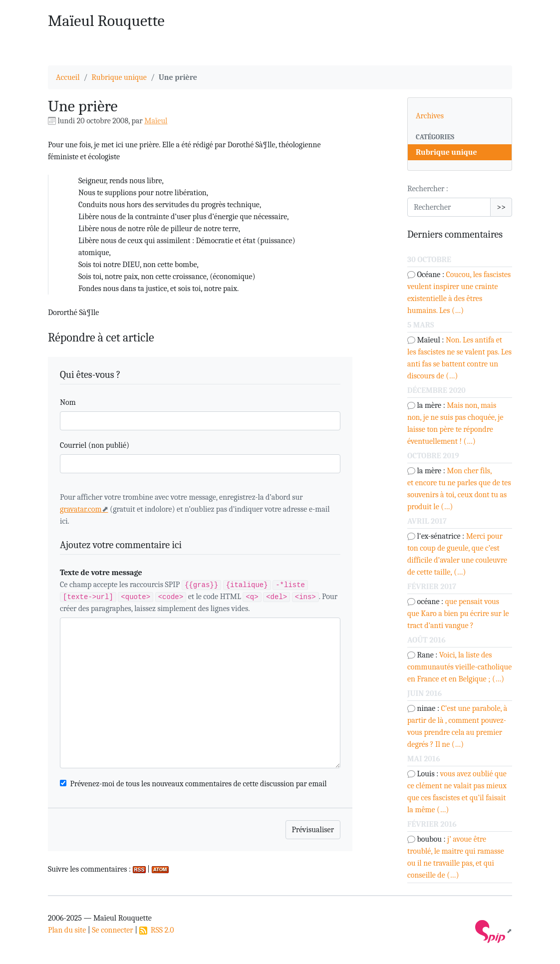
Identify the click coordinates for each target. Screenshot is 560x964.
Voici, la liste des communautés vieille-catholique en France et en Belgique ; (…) (459, 667)
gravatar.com (81, 509)
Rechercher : (428, 189)
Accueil (68, 77)
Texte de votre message (101, 573)
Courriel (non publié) (95, 445)
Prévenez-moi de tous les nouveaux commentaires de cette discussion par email (199, 784)
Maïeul (156, 121)
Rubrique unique (119, 77)
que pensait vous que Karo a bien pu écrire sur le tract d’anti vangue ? (458, 614)
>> (501, 207)
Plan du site (67, 930)
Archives (430, 116)
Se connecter (112, 930)
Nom (68, 402)
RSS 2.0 (157, 930)
